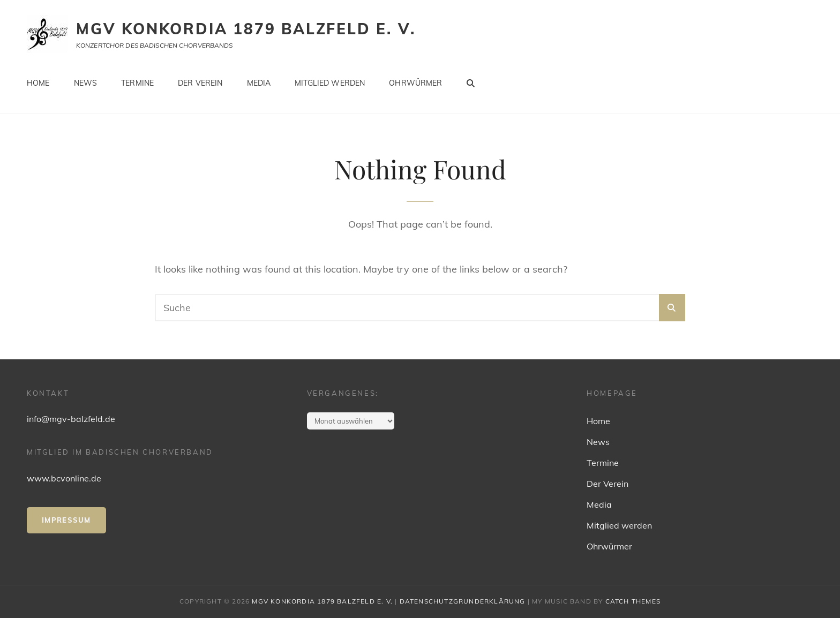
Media (259, 83)
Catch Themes (633, 601)
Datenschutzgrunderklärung (463, 601)
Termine (137, 83)
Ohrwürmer (415, 83)
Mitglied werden (330, 83)
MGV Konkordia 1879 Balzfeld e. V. (246, 29)
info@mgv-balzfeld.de (71, 419)
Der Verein (200, 83)
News (86, 83)
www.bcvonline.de (64, 478)
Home (38, 83)
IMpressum (66, 520)
